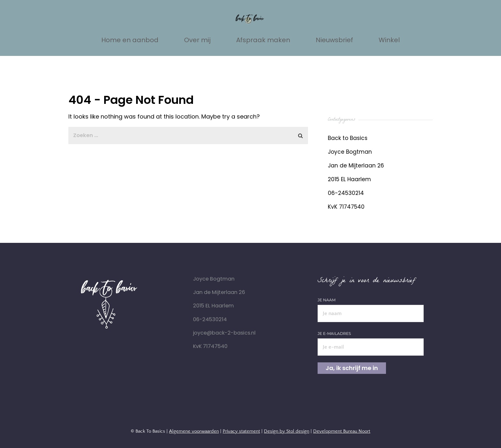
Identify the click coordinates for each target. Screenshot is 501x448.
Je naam (371, 307)
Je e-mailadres (371, 340)
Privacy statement (241, 431)
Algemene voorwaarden (194, 431)
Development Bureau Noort (342, 431)
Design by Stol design (287, 431)
